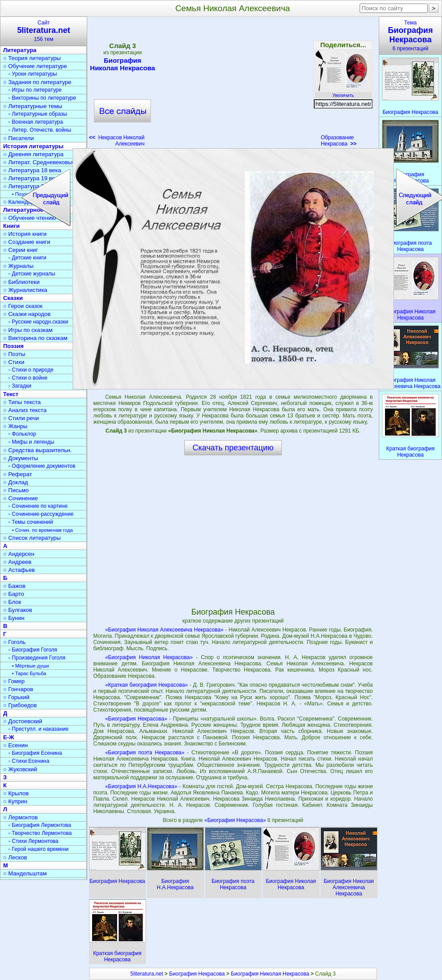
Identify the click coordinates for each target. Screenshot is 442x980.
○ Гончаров (18, 689)
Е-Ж (9, 737)
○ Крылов (16, 793)
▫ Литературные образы (38, 114)
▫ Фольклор (22, 434)
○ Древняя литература (33, 154)
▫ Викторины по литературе (42, 98)
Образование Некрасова (339, 141)
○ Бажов (14, 586)
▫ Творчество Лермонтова (40, 833)
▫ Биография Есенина (35, 753)
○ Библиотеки (21, 282)
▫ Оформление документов (42, 466)
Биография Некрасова (197, 974)
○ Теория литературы (32, 58)
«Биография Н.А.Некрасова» (141, 786)
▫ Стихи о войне (28, 378)
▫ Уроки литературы (33, 74)
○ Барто (14, 594)
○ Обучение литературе (35, 66)
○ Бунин (14, 618)
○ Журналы (18, 266)
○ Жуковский (20, 769)
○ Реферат (18, 474)
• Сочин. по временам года (43, 530)
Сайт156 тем (44, 31)
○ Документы (20, 458)
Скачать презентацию (233, 448)
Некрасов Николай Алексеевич (117, 141)
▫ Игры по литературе (35, 90)
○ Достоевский (23, 721)
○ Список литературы (32, 538)
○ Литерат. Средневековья (39, 162)
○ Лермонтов (20, 817)
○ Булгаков (18, 610)
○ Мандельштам (25, 873)
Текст (11, 394)
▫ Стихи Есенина (29, 761)
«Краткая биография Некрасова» (146, 685)
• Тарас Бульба (29, 673)
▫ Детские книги (27, 258)
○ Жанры (15, 426)
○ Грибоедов (20, 705)
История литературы (33, 146)
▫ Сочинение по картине (38, 506)
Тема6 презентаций (410, 36)
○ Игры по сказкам (28, 330)
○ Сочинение (20, 498)
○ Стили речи (21, 418)
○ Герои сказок (23, 306)
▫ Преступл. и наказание (39, 729)
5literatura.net (147, 974)
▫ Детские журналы (32, 274)
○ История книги (25, 234)
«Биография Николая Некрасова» (149, 657)
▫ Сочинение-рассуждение (41, 514)
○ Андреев (17, 562)
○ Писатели (18, 138)
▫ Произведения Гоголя (37, 658)
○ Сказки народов (27, 314)
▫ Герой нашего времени (39, 849)
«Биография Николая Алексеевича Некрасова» (164, 630)
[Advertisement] (233, 85)
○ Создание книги (27, 242)
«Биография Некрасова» (136, 719)
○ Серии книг (20, 250)
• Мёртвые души (30, 666)
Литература (20, 50)
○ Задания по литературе (37, 82)
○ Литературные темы (33, 106)
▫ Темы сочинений (31, 522)
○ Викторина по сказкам (35, 338)
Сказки (13, 298)
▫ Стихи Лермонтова (33, 841)
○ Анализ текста (25, 410)
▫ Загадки (20, 386)
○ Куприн (15, 801)
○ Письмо (16, 490)
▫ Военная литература (36, 122)
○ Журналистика (25, 290)
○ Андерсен (19, 554)
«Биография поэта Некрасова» (145, 753)
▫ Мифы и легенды (31, 442)
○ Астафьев (19, 570)
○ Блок (12, 602)
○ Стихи (14, 362)
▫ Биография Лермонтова (40, 825)
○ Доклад (16, 482)
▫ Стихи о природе (31, 370)
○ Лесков (15, 857)
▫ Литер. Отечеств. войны (40, 130)
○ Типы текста (22, 402)
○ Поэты (14, 354)
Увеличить (343, 93)
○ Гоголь (14, 642)
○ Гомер (14, 681)
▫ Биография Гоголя (33, 650)
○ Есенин (15, 745)
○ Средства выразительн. (37, 450)
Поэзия (13, 346)
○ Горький (16, 697)
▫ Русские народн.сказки (38, 322)
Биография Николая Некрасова (122, 64)
